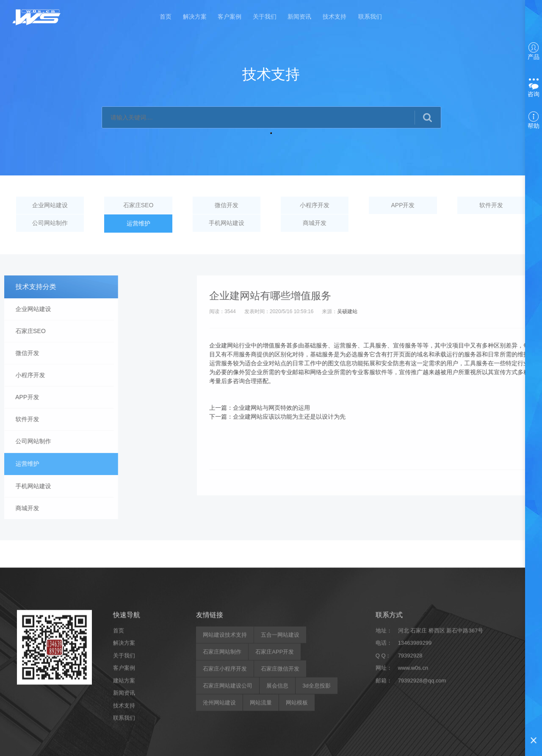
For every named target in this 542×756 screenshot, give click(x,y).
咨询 (534, 89)
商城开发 (315, 224)
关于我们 (265, 18)
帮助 (534, 120)
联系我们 (372, 18)
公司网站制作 (50, 224)
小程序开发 (315, 206)
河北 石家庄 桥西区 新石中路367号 (441, 739)
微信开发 (227, 206)
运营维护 (138, 224)
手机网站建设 (227, 224)
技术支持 (336, 18)
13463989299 (415, 752)
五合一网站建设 (280, 743)
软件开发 (492, 206)
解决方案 (194, 18)
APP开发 (403, 206)
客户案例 (230, 18)
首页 (164, 18)
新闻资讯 (301, 18)
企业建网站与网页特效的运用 (467, 408)
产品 (534, 51)
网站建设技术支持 (225, 743)
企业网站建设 (50, 206)
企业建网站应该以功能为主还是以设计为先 (485, 417)
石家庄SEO (139, 206)
